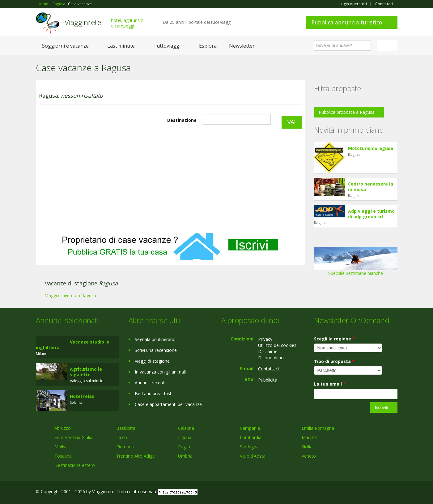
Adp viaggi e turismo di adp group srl (371, 214)
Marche (309, 437)
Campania (250, 428)
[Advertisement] (170, 183)
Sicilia (307, 447)
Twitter (380, 492)
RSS (394, 492)
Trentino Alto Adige (136, 456)
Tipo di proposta (334, 361)
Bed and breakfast (153, 393)
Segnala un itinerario (155, 339)
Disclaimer (269, 351)
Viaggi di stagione (152, 361)
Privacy (265, 339)
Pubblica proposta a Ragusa (347, 112)
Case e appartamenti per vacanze (168, 404)
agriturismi (134, 20)
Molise (61, 447)
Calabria (186, 428)
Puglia (184, 447)
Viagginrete (83, 22)
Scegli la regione (334, 339)
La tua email (330, 384)
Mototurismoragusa (371, 148)
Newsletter (242, 46)
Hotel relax (82, 396)
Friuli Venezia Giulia (73, 437)
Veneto (309, 456)
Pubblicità (268, 380)
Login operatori (353, 4)
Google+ (364, 492)
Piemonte (126, 447)
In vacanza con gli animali (160, 372)
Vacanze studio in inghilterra (73, 345)
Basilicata (126, 428)
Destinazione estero (75, 465)
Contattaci (384, 4)
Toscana (63, 456)
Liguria (185, 437)
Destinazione (182, 120)
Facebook (351, 492)
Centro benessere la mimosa (371, 187)
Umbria (185, 456)
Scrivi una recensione (156, 350)
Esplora (208, 46)
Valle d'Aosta (253, 456)
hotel (116, 20)
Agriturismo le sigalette (86, 372)
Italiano (388, 45)
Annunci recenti (150, 383)
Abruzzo (63, 428)
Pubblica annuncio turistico (347, 22)
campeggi (124, 26)
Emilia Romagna (318, 428)
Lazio (122, 437)
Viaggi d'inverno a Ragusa (71, 295)
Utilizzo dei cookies (277, 345)
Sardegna (249, 447)
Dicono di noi (271, 358)
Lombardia (251, 437)
